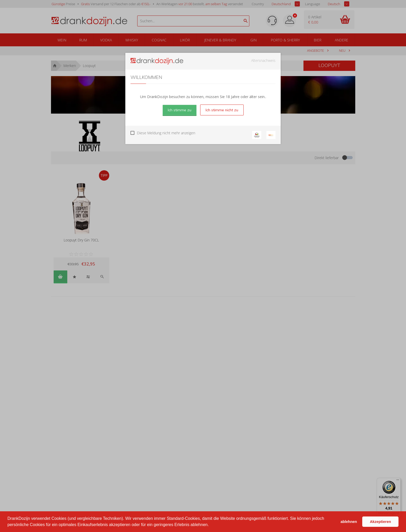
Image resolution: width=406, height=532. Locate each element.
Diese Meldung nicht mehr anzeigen (166, 133)
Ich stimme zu (180, 110)
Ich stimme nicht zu (222, 110)
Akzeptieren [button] (380, 522)
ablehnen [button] (349, 522)
